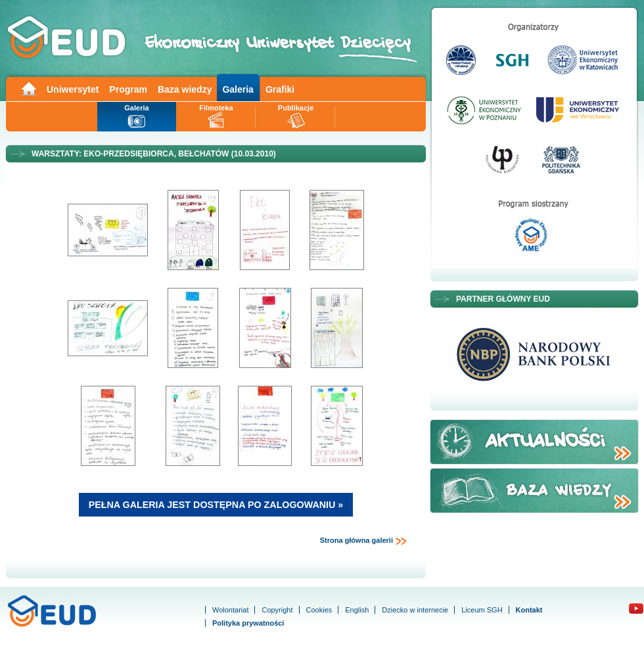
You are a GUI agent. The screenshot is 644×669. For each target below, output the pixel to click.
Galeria (238, 89)
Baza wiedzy (185, 89)
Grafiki (280, 89)
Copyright (277, 610)
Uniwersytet (73, 89)
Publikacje (296, 108)
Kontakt (529, 610)
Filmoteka (216, 108)
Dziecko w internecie (415, 610)
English (357, 610)
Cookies (319, 610)
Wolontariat (230, 610)
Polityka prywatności (248, 623)
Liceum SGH (482, 610)
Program (128, 89)
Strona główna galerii (363, 541)
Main (28, 88)
